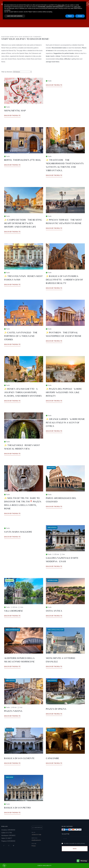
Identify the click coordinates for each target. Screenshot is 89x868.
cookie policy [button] (77, 7)
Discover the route (12, 116)
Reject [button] (70, 16)
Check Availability (27, 866)
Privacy (34, 846)
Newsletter (66, 834)
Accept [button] (80, 16)
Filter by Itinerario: (7, 72)
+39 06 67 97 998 (36, 835)
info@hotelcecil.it (36, 840)
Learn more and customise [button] (15, 16)
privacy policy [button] (61, 5)
